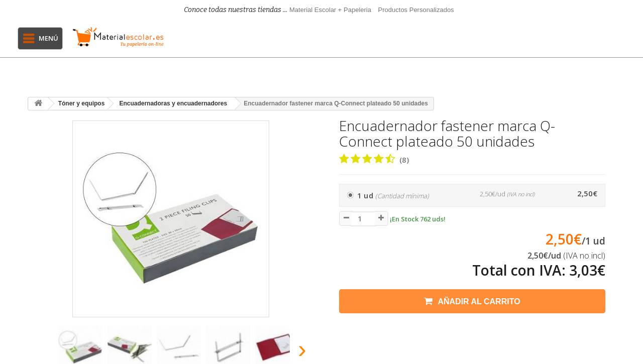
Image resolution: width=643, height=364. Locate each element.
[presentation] (39, 352)
